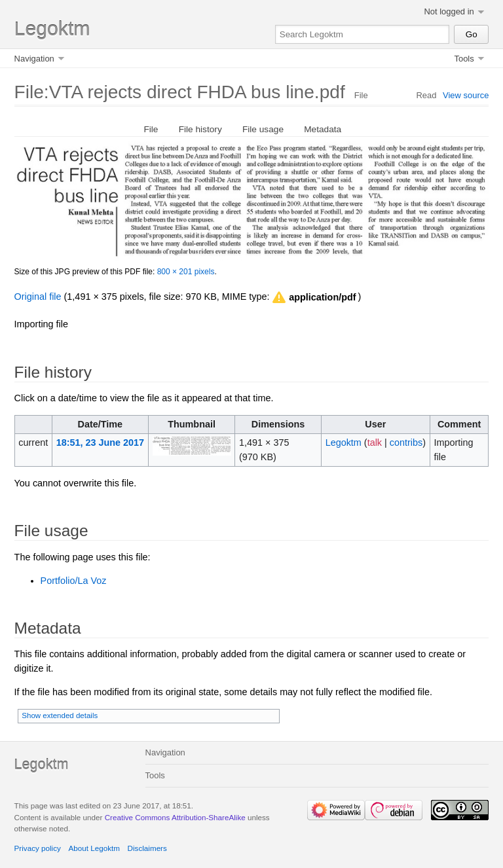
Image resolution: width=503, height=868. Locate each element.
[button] (313, 298)
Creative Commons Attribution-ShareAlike (175, 817)
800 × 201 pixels (186, 272)
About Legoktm (94, 848)
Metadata (323, 129)
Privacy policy (38, 848)
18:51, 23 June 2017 (100, 443)
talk (375, 443)
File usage (263, 129)
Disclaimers (147, 848)
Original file (38, 297)
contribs (406, 443)
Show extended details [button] (60, 715)
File (151, 129)
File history (200, 129)
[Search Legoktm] (363, 34)
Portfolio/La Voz (74, 581)
